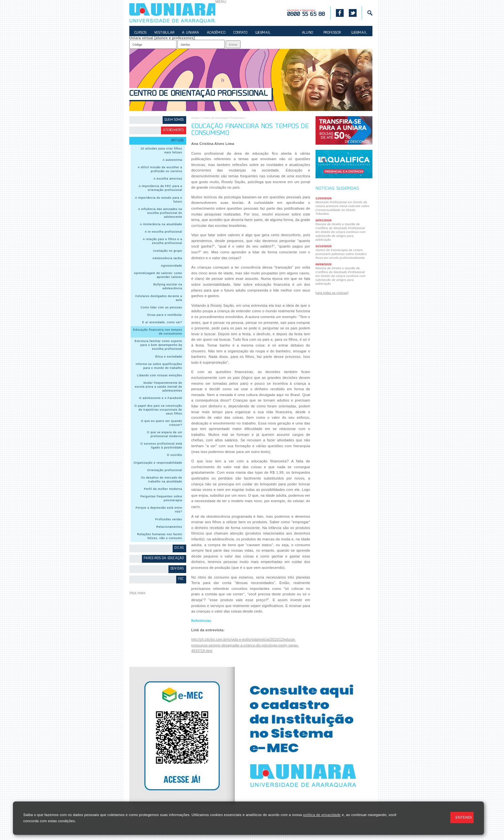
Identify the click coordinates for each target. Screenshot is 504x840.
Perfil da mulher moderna (163, 489)
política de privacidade (322, 815)
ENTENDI (464, 817)
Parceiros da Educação (164, 558)
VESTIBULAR (164, 33)
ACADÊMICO (216, 33)
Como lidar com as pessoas (161, 307)
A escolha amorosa (168, 179)
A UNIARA (190, 33)
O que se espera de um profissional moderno (165, 434)
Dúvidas (177, 569)
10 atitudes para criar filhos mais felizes (161, 150)
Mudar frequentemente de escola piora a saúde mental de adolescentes (158, 387)
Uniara (195, 118)
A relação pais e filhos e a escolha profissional (163, 241)
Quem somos (174, 120)
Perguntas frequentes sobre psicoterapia (161, 498)
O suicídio (174, 455)
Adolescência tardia (167, 258)
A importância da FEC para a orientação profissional (161, 188)
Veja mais (138, 593)
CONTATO (241, 33)
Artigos (178, 141)
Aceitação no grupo (167, 251)
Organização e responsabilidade (158, 463)
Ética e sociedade (169, 357)
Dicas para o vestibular (165, 315)
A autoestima (172, 160)
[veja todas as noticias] (332, 293)
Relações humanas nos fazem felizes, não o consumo (160, 536)
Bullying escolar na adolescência (168, 286)
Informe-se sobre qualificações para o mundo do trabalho (159, 366)
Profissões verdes (169, 519)
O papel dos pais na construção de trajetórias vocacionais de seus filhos (158, 410)
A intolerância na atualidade (161, 224)
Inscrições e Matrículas (306, 13)
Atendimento (173, 130)
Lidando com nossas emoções (160, 375)
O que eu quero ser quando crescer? (162, 423)
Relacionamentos (169, 527)
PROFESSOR (332, 33)
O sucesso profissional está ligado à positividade (161, 446)
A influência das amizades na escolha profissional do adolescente (160, 213)
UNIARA (172, 13)
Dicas (179, 548)
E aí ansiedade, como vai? (162, 322)
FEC (181, 579)
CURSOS (141, 33)
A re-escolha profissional (164, 232)
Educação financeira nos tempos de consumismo (158, 332)
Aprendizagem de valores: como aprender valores (158, 275)
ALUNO (308, 33)
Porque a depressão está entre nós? (159, 510)
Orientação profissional (165, 470)
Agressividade (172, 266)
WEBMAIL (263, 33)
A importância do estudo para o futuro (159, 200)
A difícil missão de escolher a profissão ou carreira (160, 169)
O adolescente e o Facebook (161, 398)
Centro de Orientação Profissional (198, 94)
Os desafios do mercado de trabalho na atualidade (162, 480)
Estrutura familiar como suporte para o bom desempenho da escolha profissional (158, 345)
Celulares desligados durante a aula (159, 298)
